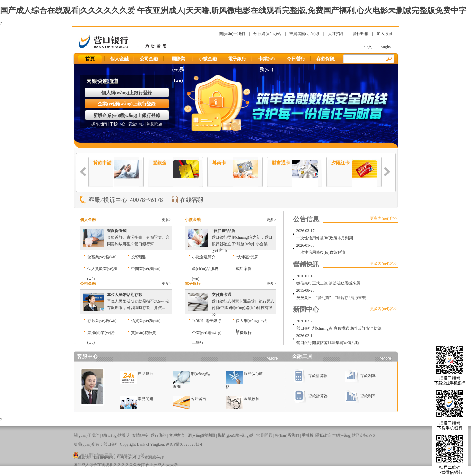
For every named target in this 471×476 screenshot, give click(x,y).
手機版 (307, 435)
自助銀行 (146, 374)
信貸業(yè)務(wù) (146, 321)
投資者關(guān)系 (304, 34)
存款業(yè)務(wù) (102, 321)
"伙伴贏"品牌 (247, 257)
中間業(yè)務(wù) (146, 269)
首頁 (90, 59)
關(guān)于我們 (232, 34)
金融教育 (252, 399)
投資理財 (139, 257)
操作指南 (99, 124)
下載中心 (117, 124)
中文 (368, 47)
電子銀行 (237, 59)
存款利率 (361, 376)
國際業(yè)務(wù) (178, 60)
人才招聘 (336, 34)
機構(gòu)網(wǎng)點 (236, 435)
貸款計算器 (311, 396)
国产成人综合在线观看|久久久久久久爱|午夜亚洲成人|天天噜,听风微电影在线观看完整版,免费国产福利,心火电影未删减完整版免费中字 (233, 10)
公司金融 (149, 59)
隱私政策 (323, 435)
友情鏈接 (140, 435)
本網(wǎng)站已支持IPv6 (353, 435)
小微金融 (208, 59)
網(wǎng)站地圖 (201, 435)
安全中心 (136, 124)
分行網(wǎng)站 (267, 34)
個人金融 (119, 59)
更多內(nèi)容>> (384, 218)
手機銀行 (244, 333)
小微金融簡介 (204, 257)
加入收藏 (385, 34)
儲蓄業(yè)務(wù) (102, 257)
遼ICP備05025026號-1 (184, 444)
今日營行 (296, 59)
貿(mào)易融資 (144, 333)
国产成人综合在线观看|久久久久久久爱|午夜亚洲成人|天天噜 (126, 465)
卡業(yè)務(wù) (267, 60)
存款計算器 (311, 376)
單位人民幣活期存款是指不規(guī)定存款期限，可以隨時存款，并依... (138, 301)
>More (272, 358)
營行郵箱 (360, 34)
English (386, 47)
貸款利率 (361, 396)
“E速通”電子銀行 (207, 321)
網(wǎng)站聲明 (116, 435)
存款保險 (325, 59)
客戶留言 (199, 399)
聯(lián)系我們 (287, 435)
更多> (167, 220)
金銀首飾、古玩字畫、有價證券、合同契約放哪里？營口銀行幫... (138, 237)
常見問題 (154, 124)
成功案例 (244, 269)
